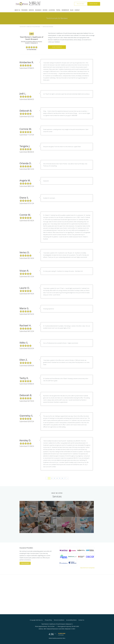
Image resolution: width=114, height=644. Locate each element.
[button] (94, 4)
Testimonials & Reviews (48, 27)
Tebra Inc (41, 620)
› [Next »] (67, 478)
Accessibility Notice (71, 620)
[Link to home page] (25, 4)
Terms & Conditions (59, 620)
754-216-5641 (25, 563)
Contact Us (81, 620)
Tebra (64, 638)
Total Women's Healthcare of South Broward (30, 27)
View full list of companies (87, 568)
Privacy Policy (48, 620)
